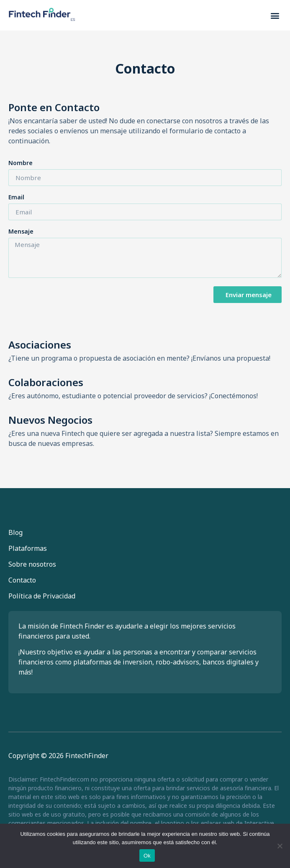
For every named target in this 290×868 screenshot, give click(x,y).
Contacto (22, 580)
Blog (15, 532)
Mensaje (21, 232)
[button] (275, 15)
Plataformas (28, 548)
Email (16, 198)
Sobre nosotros (32, 564)
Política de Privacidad (42, 596)
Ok (147, 856)
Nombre (21, 163)
